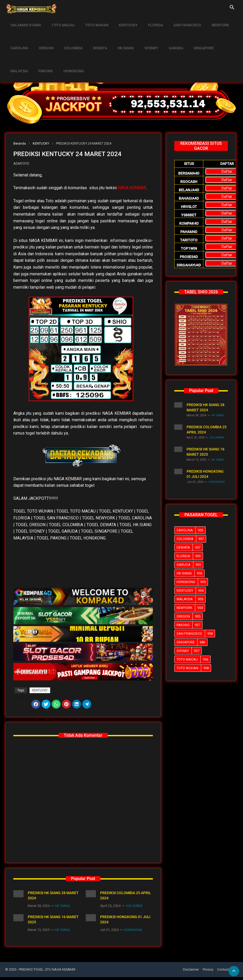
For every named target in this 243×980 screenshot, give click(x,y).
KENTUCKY (123, 21)
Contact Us (225, 972)
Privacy (208, 972)
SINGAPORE (192, 35)
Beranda (20, 143)
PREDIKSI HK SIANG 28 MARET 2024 (53, 898)
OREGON (44, 35)
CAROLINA (19, 35)
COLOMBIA (69, 35)
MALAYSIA (220, 35)
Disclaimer (191, 972)
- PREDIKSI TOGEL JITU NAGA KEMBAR (46, 972)
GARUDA (166, 35)
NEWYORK (210, 21)
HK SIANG (119, 35)
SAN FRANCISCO (179, 21)
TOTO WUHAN (93, 21)
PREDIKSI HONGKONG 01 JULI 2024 (125, 922)
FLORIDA (149, 21)
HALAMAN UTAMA (25, 21)
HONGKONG (44, 50)
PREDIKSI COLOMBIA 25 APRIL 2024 (126, 898)
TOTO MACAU (61, 21)
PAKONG (17, 50)
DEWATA (95, 35)
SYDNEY (143, 35)
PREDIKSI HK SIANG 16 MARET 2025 (53, 922)
